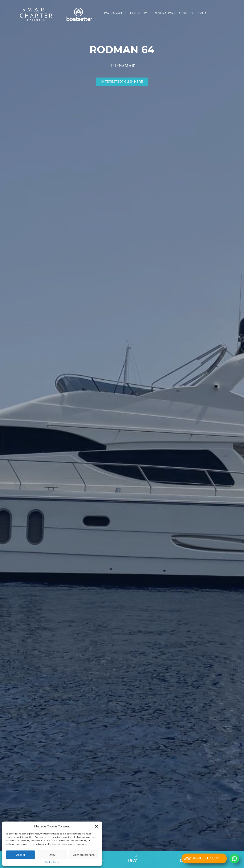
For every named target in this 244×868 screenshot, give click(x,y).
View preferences (84, 855)
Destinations (165, 13)
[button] (96, 826)
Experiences (140, 13)
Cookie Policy (52, 862)
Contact (203, 13)
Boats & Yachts (115, 13)
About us (186, 13)
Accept (21, 855)
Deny (52, 855)
